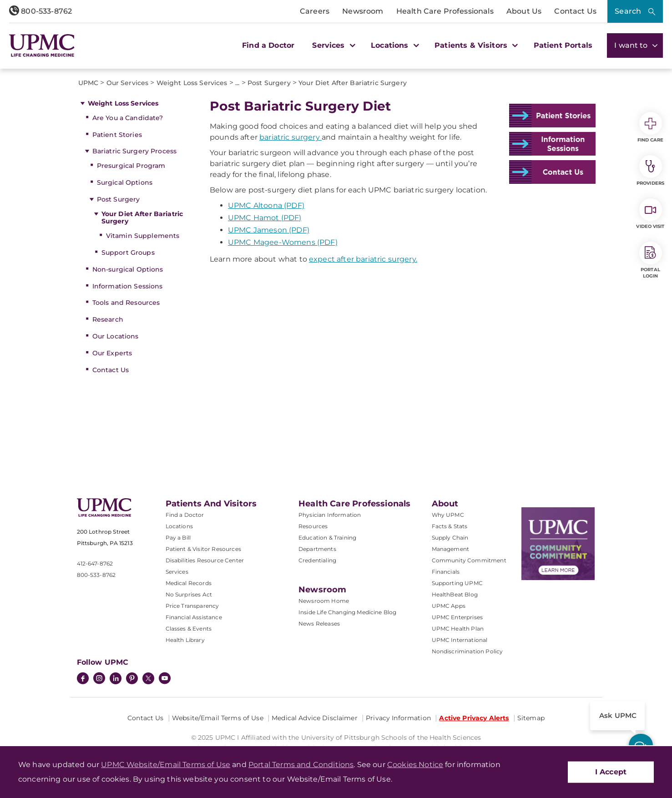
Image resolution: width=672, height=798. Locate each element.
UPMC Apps (449, 606)
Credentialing (317, 560)
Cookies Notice (415, 765)
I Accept (611, 772)
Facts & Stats (450, 526)
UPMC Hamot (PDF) (265, 218)
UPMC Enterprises (457, 617)
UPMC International (460, 640)
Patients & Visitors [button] (475, 45)
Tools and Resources (126, 303)
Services (177, 572)
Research (108, 319)
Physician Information (330, 515)
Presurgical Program (131, 166)
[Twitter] (148, 678)
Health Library (185, 640)
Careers (315, 11)
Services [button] (333, 45)
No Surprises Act (189, 594)
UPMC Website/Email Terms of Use (166, 765)
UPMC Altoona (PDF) (266, 205)
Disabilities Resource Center (205, 560)
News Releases (319, 624)
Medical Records (189, 583)
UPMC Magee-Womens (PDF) (283, 242)
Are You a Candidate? (128, 118)
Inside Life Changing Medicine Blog (347, 612)
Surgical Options (125, 182)
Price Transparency (192, 606)
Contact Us (575, 11)
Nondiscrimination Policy (467, 651)
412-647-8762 (95, 563)
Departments (317, 549)
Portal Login (651, 260)
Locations (179, 526)
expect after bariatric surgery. (363, 259)
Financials (446, 572)
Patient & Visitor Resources (203, 549)
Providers (650, 171)
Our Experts (112, 353)
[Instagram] (99, 679)
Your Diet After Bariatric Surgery (142, 218)
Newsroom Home (324, 601)
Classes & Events (189, 629)
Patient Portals (563, 45)
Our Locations (116, 336)
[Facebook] (83, 679)
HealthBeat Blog (455, 594)
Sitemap (531, 718)
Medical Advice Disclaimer (315, 718)
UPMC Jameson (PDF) (269, 230)
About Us (524, 11)
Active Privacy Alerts (474, 718)
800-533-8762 (40, 11)
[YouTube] (165, 679)
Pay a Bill (178, 538)
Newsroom (363, 11)
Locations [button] (394, 45)
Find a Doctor (268, 45)
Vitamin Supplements (143, 236)
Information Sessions (128, 286)
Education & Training (327, 538)
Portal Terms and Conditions (301, 765)
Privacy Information (398, 718)
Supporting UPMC (457, 583)
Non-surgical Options (128, 269)
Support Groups (128, 253)
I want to (635, 45)
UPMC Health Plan (458, 629)
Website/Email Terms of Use (218, 718)
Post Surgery (119, 199)
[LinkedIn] (116, 679)
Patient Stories (117, 135)
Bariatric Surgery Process (135, 151)
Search (628, 11)
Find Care (651, 127)
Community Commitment (469, 560)
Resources (313, 526)
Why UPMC (448, 515)
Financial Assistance (194, 617)
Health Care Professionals (445, 11)
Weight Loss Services (123, 103)
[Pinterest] (132, 679)
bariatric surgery (291, 137)
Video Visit (650, 214)
